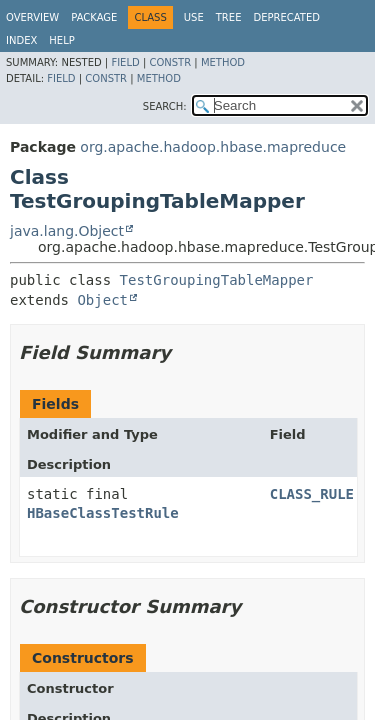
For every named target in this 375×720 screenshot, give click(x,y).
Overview (32, 17)
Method (223, 62)
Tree (229, 17)
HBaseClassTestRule (103, 513)
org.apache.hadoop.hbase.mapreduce (213, 147)
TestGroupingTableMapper (217, 280)
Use (194, 17)
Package (94, 17)
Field (125, 62)
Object (102, 300)
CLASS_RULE (312, 494)
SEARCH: (165, 106)
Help (61, 40)
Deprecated (286, 17)
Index (21, 40)
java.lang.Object (67, 231)
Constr (170, 62)
